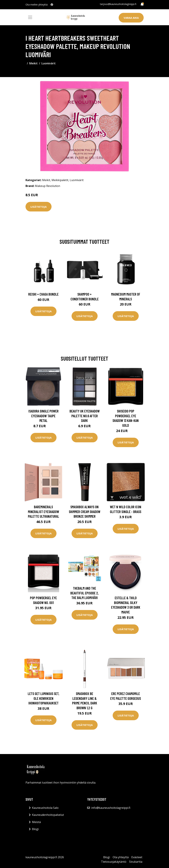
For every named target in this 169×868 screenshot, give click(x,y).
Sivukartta (136, 862)
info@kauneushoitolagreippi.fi (111, 808)
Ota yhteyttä (121, 857)
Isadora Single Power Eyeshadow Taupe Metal (43, 416)
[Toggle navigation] (30, 17)
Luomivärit (49, 63)
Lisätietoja (39, 207)
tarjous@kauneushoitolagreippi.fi (118, 4)
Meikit (33, 63)
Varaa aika (131, 18)
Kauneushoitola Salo (45, 808)
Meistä (36, 822)
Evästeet (137, 857)
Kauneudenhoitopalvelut (48, 815)
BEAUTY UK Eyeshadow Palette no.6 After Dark (85, 416)
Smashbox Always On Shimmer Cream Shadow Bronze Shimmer (85, 511)
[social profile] (52, 5)
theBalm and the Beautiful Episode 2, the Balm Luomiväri (84, 593)
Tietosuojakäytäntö (114, 862)
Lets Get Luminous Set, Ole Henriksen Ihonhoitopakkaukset (43, 698)
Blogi (35, 829)
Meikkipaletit (60, 180)
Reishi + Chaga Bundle (43, 294)
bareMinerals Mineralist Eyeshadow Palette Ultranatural (43, 511)
